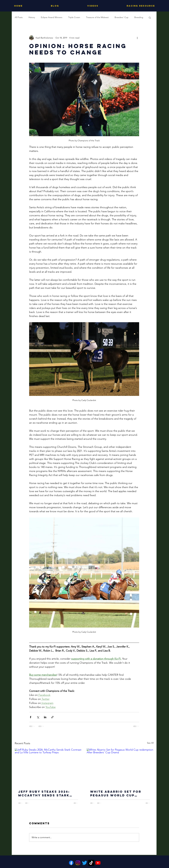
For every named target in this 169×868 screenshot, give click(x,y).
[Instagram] (78, 863)
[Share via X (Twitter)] (38, 717)
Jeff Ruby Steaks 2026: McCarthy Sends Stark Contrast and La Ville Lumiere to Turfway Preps (48, 793)
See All (150, 743)
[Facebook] (71, 863)
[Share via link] (52, 717)
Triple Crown (74, 17)
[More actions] (137, 38)
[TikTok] (91, 863)
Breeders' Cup (122, 17)
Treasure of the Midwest (97, 17)
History (32, 17)
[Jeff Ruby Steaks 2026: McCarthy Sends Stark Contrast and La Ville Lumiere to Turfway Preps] (48, 767)
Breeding (139, 17)
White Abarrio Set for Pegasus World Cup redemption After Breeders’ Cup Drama (116, 793)
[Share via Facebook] (31, 717)
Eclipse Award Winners (52, 17)
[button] (150, 17)
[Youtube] (98, 863)
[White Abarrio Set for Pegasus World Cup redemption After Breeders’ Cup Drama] (120, 767)
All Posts (19, 17)
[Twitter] (85, 863)
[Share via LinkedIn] (45, 717)
